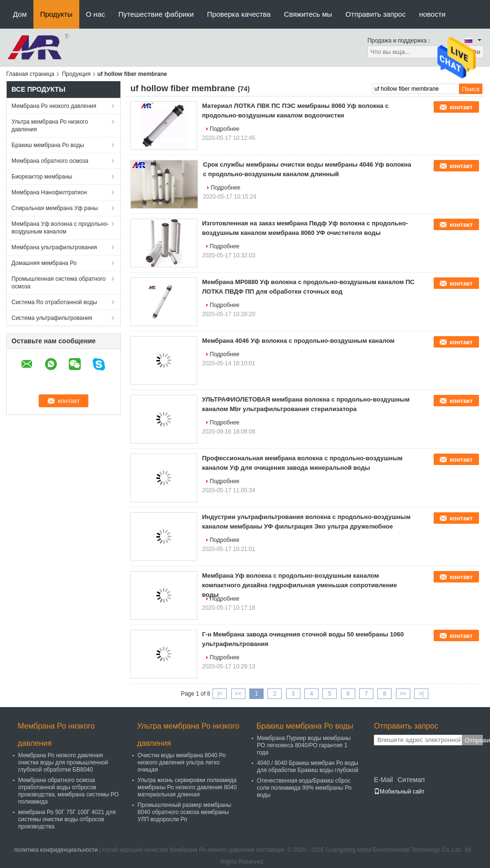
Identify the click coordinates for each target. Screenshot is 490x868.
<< (238, 694)
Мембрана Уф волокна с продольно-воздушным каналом (60, 228)
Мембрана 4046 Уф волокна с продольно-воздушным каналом (298, 341)
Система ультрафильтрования (52, 318)
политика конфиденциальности (56, 850)
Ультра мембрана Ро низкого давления (50, 126)
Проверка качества (239, 14)
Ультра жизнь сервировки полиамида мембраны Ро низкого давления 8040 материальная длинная (187, 787)
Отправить (474, 740)
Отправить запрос (375, 14)
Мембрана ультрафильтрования (54, 247)
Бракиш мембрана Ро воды (48, 145)
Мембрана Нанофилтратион (49, 192)
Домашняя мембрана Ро (44, 263)
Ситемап (411, 780)
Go (476, 52)
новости (432, 14)
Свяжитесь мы (308, 14)
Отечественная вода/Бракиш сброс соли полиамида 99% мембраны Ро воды (304, 788)
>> (403, 694)
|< (220, 694)
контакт (461, 107)
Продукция (76, 74)
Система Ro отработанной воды (54, 302)
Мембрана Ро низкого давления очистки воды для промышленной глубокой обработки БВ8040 (63, 762)
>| (421, 694)
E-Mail (383, 780)
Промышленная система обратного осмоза (59, 283)
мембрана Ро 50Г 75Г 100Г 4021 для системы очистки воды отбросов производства (67, 819)
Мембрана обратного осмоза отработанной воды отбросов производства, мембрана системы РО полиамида (69, 791)
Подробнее (224, 129)
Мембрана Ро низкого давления (54, 106)
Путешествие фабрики (156, 14)
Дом (20, 14)
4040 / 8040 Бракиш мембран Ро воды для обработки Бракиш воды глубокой (308, 767)
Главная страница (30, 74)
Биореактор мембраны (42, 177)
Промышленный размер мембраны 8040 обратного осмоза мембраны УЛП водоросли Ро (184, 812)
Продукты (56, 14)
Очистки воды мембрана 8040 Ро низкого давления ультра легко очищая (182, 762)
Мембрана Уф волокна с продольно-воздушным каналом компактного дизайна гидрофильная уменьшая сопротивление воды (299, 585)
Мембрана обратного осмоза (50, 161)
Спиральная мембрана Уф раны (55, 208)
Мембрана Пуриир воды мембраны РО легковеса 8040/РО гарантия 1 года (304, 745)
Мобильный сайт (399, 792)
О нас (96, 14)
